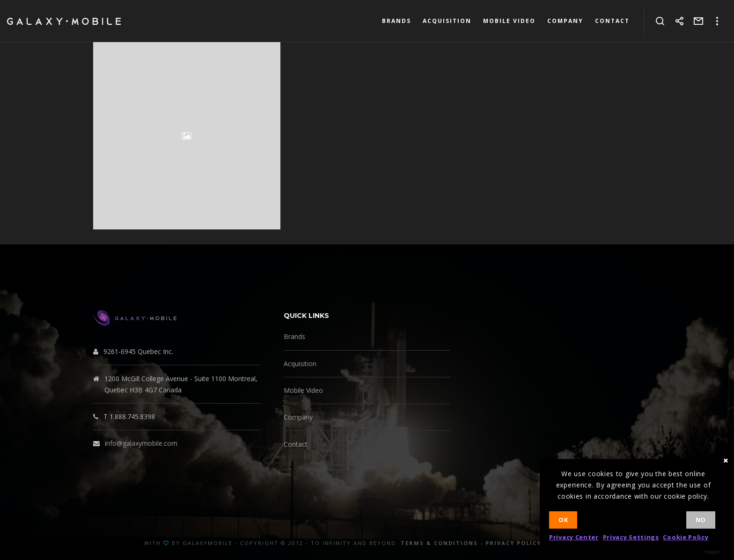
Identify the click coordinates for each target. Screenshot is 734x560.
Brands (294, 336)
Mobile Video (303, 390)
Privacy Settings (631, 537)
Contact (296, 444)
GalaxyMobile (208, 543)
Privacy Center (574, 537)
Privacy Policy (513, 543)
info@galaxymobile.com (141, 443)
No (701, 520)
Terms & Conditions (439, 543)
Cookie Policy (686, 537)
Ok (563, 520)
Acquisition (300, 364)
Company (298, 417)
